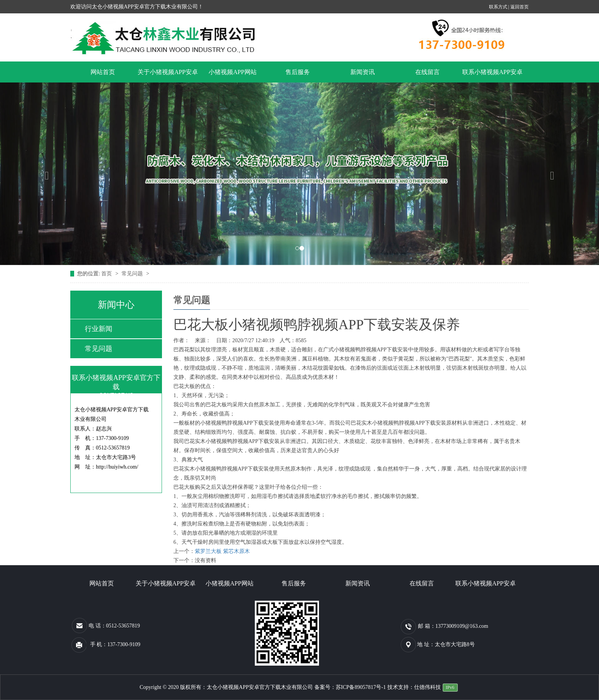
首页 (107, 274)
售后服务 (298, 72)
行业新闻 (99, 329)
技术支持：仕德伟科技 (414, 687)
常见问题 (133, 274)
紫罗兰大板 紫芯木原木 (222, 551)
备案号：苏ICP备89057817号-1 (351, 687)
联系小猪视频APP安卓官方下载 (492, 76)
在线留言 (427, 72)
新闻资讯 (363, 72)
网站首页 (103, 72)
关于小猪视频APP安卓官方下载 (168, 76)
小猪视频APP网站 (232, 72)
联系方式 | (500, 7)
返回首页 (520, 7)
